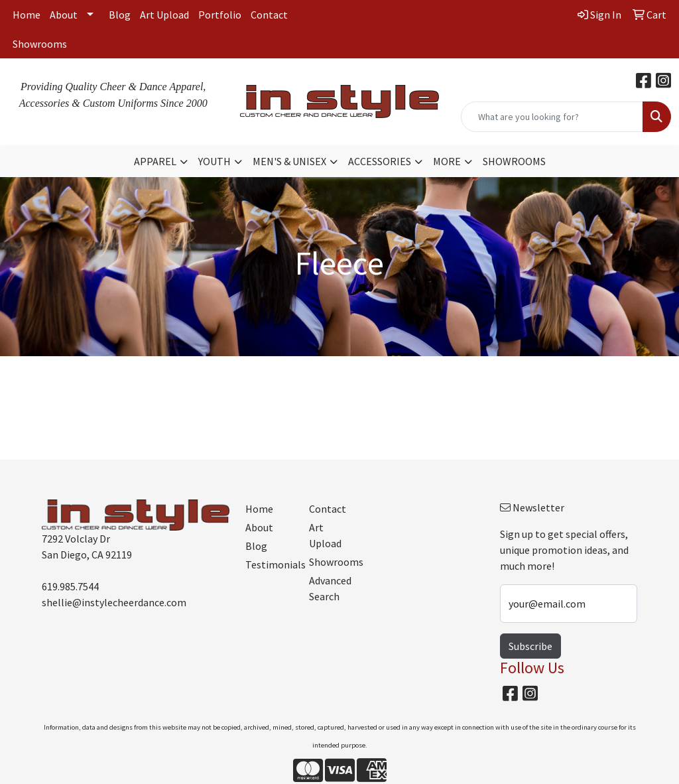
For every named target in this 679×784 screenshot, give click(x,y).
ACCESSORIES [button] (380, 161)
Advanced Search (330, 588)
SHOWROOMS (514, 161)
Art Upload (164, 15)
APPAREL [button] (155, 161)
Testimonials (269, 564)
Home (27, 15)
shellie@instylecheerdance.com (114, 602)
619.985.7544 (70, 586)
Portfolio (220, 15)
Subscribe (530, 646)
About (64, 15)
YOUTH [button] (215, 161)
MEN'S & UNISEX (289, 161)
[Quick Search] (552, 117)
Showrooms (40, 44)
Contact (269, 15)
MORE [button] (447, 161)
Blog (120, 15)
